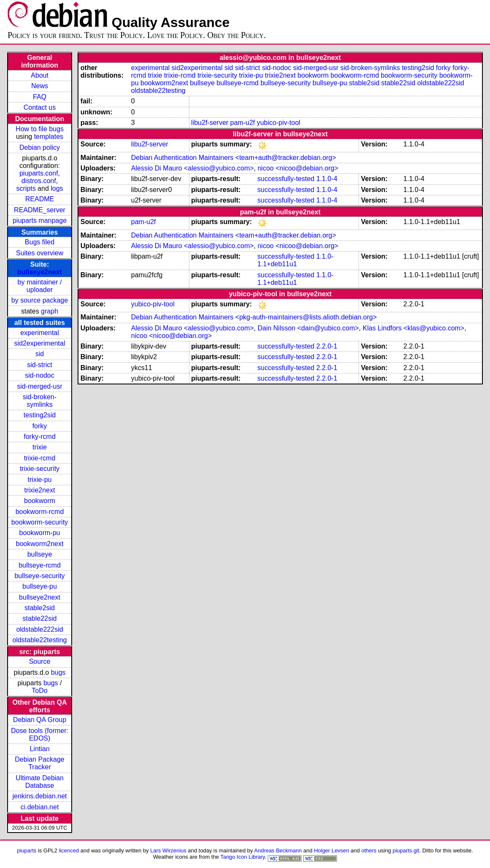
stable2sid (40, 608)
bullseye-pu (40, 586)
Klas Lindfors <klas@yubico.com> (413, 328)
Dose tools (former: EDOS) (40, 734)
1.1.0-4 (327, 179)
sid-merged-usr (40, 386)
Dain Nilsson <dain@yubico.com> (308, 328)
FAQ (40, 97)
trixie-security (40, 469)
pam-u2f (243, 123)
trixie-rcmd (40, 458)
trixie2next (40, 490)
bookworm (40, 501)
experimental (40, 333)
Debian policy (40, 147)
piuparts (27, 850)
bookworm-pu (40, 533)
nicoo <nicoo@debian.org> (298, 168)
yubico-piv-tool (279, 123)
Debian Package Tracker (39, 763)
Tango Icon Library (242, 857)
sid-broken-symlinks (40, 401)
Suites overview (40, 253)
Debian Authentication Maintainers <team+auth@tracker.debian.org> (234, 158)
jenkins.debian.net (40, 796)
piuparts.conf (39, 173)
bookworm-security (40, 522)
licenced (69, 850)
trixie (40, 447)
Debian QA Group (40, 720)
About (40, 75)
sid (40, 354)
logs (57, 188)
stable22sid (40, 618)
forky (40, 426)
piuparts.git (406, 850)
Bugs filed (40, 242)
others (369, 850)
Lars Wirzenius (168, 850)
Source (40, 661)
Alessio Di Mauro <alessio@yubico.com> (192, 168)
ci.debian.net (40, 807)
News (40, 86)
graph (50, 311)
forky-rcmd (40, 437)
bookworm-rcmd (40, 512)
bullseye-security (39, 576)
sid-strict (40, 365)
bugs (58, 672)
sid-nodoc (39, 375)
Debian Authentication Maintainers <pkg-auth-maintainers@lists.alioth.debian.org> (254, 317)
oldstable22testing (40, 640)
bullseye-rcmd (40, 565)
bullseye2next (40, 272)
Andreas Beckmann (278, 850)
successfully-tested (286, 179)
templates (49, 137)
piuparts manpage (40, 220)
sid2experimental (40, 343)
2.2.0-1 (327, 346)
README (40, 199)
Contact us (40, 107)
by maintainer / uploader (40, 286)
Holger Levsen (331, 850)
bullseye (40, 554)
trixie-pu (40, 480)
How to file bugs (40, 129)
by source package (40, 300)
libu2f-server (210, 123)
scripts (26, 188)
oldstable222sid (39, 629)
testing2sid (40, 415)
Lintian (39, 749)
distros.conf (39, 181)
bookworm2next (40, 544)
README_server (40, 210)
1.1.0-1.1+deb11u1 (295, 260)
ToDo (39, 691)
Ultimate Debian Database (40, 782)
